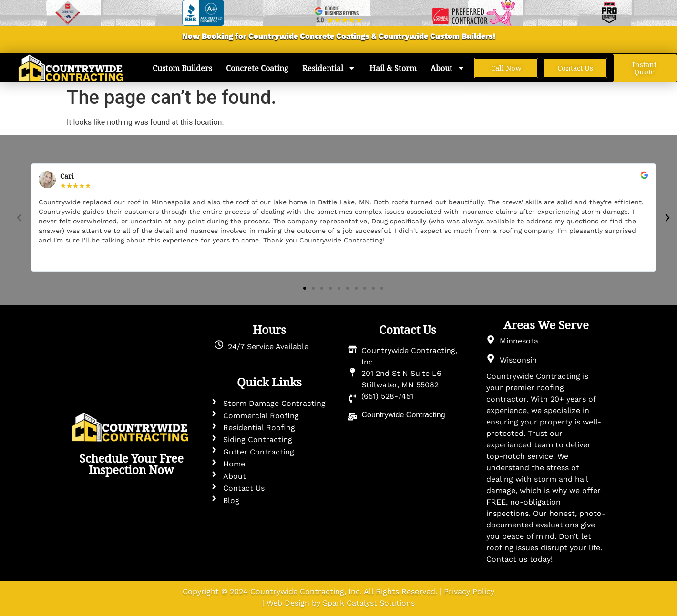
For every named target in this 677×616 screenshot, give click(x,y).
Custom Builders (462, 36)
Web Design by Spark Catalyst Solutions (341, 603)
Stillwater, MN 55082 (400, 385)
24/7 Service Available (268, 347)
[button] (19, 218)
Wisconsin (518, 360)
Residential (329, 68)
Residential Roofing (259, 428)
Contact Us (244, 488)
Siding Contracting (258, 439)
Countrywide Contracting (403, 415)
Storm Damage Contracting (274, 403)
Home (234, 464)
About (448, 68)
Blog (231, 500)
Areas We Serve (546, 325)
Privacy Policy (469, 591)
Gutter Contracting (259, 452)
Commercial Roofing (261, 416)
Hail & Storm (393, 68)
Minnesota (519, 341)
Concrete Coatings (334, 36)
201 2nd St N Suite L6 (401, 373)
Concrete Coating (257, 68)
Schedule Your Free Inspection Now (131, 464)
